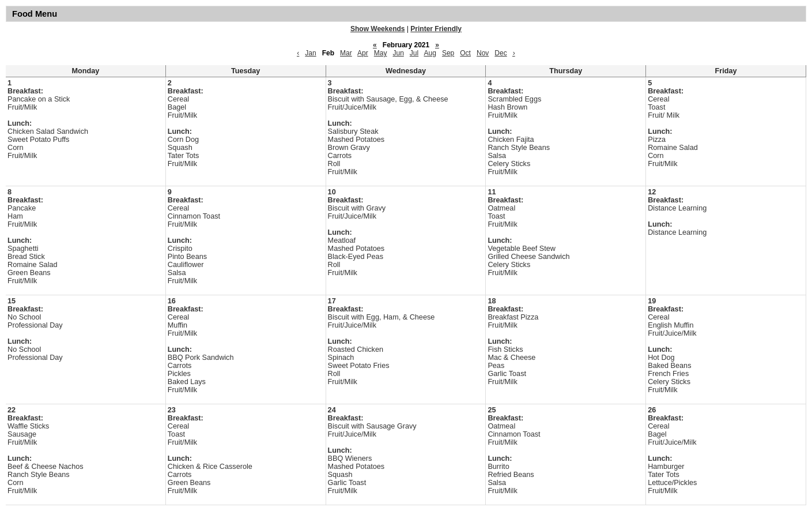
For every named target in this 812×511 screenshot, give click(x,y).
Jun (398, 53)
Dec (501, 53)
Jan (310, 53)
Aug (430, 53)
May (381, 53)
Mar (346, 53)
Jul (414, 53)
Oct (465, 53)
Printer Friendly (436, 29)
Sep (448, 53)
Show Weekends (377, 29)
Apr (363, 53)
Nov (483, 53)
